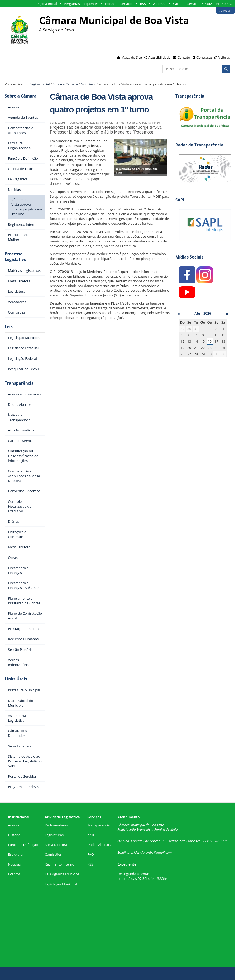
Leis (9, 327)
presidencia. (136, 852)
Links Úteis (16, 679)
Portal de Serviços (119, 4)
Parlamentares (56, 825)
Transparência (19, 383)
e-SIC (91, 835)
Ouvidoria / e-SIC (218, 4)
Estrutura (16, 854)
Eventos (14, 874)
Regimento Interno (60, 864)
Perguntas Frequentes (81, 4)
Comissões (53, 854)
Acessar (226, 11)
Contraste (204, 57)
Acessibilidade (159, 57)
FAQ (91, 854)
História (14, 835)
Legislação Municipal (61, 884)
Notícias (87, 84)
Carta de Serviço (186, 4)
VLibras (224, 57)
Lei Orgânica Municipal (63, 874)
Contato (184, 57)
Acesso (14, 825)
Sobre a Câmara (65, 84)
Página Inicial (47, 4)
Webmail (159, 4)
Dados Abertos (99, 845)
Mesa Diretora (56, 845)
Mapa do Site (132, 57)
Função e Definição (23, 845)
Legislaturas (54, 835)
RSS (143, 4)
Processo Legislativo (16, 257)
